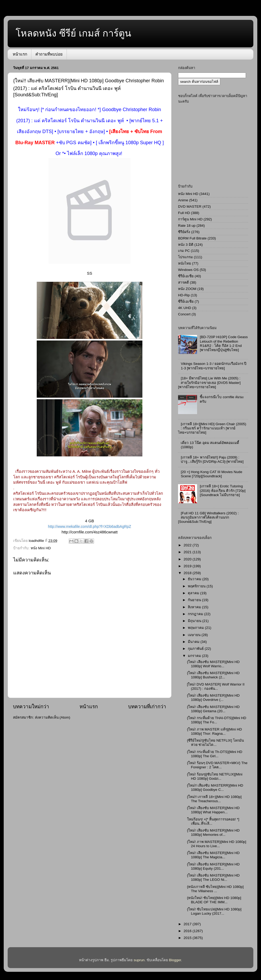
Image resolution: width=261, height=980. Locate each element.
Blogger (175, 960)
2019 (188, 566)
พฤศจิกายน (197, 586)
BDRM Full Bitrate (192, 238)
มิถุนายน (195, 621)
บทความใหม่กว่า (31, 707)
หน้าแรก (20, 54)
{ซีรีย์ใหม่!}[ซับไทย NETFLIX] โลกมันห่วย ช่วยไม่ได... (215, 743)
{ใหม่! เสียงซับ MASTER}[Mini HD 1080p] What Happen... (213, 810)
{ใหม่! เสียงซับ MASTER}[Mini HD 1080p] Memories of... (213, 832)
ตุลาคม (194, 593)
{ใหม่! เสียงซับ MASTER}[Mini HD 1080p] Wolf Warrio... (213, 664)
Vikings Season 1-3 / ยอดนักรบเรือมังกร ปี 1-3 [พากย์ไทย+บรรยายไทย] (214, 366)
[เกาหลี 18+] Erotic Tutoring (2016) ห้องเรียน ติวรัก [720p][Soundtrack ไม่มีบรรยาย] (223, 490)
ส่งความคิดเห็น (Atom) (53, 717)
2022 (188, 545)
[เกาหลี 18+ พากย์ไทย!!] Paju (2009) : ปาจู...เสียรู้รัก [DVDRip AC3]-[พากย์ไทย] (212, 459)
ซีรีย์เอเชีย (186, 276)
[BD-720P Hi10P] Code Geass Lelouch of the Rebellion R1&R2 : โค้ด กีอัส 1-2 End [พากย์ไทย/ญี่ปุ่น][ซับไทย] (224, 343)
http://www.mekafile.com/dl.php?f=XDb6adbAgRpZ (90, 527)
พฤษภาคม (196, 628)
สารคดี (183, 282)
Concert (184, 314)
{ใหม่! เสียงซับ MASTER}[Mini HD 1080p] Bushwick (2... (213, 675)
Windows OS (188, 270)
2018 (188, 573)
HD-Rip (184, 295)
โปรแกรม (185, 257)
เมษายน (195, 635)
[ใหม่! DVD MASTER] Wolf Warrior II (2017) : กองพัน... (216, 686)
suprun (139, 960)
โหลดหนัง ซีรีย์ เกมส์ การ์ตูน (73, 33)
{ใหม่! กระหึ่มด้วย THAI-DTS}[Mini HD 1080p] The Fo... (217, 720)
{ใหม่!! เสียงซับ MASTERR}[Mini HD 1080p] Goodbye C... (215, 788)
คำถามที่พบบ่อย (49, 54)
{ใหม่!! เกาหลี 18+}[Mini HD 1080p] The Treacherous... (214, 799)
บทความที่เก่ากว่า (147, 707)
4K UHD (185, 308)
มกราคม (195, 656)
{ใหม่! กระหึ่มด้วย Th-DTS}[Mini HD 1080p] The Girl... (215, 754)
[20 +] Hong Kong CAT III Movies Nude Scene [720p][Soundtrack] (211, 474)
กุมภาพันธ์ (196, 649)
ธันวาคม (195, 579)
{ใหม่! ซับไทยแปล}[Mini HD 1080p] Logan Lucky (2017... (214, 911)
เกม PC (184, 251)
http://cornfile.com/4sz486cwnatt (90, 532)
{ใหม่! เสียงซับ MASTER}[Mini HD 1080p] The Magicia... (213, 855)
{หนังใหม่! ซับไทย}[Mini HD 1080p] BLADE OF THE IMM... (214, 900)
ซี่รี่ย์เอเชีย (186, 301)
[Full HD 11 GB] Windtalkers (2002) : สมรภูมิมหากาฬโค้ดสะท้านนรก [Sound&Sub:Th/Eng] (208, 517)
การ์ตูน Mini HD (190, 219)
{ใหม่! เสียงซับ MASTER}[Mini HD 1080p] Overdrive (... (213, 698)
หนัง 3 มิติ (186, 245)
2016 (188, 931)
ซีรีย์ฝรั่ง (184, 232)
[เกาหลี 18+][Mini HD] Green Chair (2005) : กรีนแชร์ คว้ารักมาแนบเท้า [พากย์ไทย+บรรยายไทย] (212, 428)
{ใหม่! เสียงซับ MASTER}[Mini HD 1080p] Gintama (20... (213, 709)
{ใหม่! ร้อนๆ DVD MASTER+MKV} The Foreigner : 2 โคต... (217, 765)
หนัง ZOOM (187, 289)
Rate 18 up (187, 226)
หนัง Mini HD (41, 548)
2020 (188, 559)
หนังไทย (185, 263)
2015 (188, 938)
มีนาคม (194, 642)
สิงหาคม (195, 607)
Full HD (184, 213)
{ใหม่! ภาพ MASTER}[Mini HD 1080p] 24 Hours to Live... (217, 844)
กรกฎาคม (196, 614)
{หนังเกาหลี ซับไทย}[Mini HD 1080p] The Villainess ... (215, 889)
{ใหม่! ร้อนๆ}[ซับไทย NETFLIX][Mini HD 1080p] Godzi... (215, 776)
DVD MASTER (190, 207)
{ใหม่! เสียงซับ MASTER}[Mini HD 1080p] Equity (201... (213, 866)
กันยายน (195, 600)
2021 (188, 552)
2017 (188, 924)
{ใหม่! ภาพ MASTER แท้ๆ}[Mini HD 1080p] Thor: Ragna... (215, 731)
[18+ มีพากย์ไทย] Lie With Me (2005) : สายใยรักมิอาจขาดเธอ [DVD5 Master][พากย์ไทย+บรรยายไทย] (209, 382)
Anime (183, 200)
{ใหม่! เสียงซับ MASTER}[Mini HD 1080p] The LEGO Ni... (213, 877)
